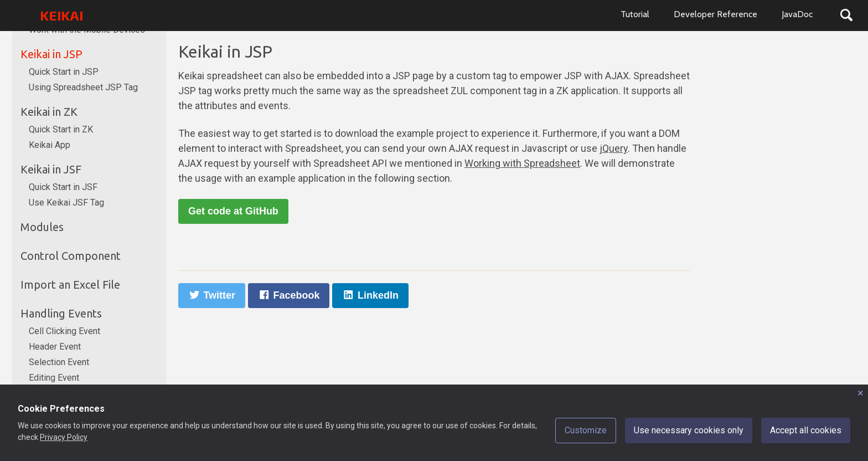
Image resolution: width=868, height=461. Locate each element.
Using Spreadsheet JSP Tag (83, 87)
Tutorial (635, 14)
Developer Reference (715, 14)
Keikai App (50, 145)
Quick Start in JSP (64, 72)
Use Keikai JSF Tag (66, 203)
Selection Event (59, 362)
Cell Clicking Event (64, 331)
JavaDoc (797, 14)
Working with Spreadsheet (522, 163)
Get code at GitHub (233, 211)
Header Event (55, 347)
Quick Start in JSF (63, 187)
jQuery (614, 148)
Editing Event (54, 378)
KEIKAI (61, 15)
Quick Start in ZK (61, 129)
